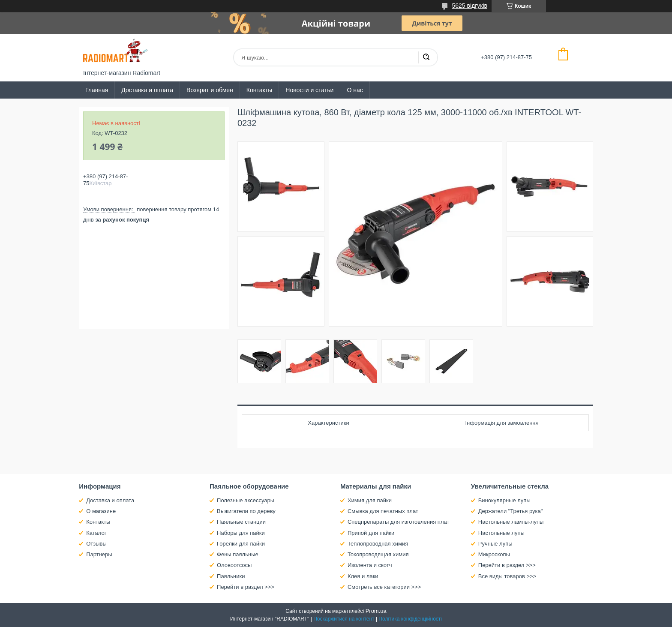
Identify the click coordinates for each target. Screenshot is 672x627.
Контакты (259, 90)
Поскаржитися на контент (344, 619)
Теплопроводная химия (378, 544)
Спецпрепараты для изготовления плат (398, 522)
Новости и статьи (309, 90)
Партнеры (99, 554)
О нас (355, 90)
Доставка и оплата (147, 90)
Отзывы (96, 544)
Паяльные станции (241, 522)
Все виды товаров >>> (507, 576)
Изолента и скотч (370, 565)
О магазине (101, 511)
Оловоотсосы (234, 565)
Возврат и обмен (210, 90)
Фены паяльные (238, 554)
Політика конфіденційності (410, 619)
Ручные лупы (495, 544)
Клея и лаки (363, 576)
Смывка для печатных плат (383, 511)
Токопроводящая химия (378, 554)
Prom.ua (376, 611)
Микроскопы (494, 554)
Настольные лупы (501, 533)
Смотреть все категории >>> (384, 587)
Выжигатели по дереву (246, 511)
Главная (97, 90)
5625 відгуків (469, 6)
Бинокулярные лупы (504, 500)
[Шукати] (426, 57)
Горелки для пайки (241, 544)
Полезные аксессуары (246, 500)
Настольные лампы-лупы (511, 522)
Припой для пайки (371, 533)
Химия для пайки (370, 500)
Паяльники (231, 576)
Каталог (96, 533)
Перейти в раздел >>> (246, 587)
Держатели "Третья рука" (511, 511)
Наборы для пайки (241, 533)
